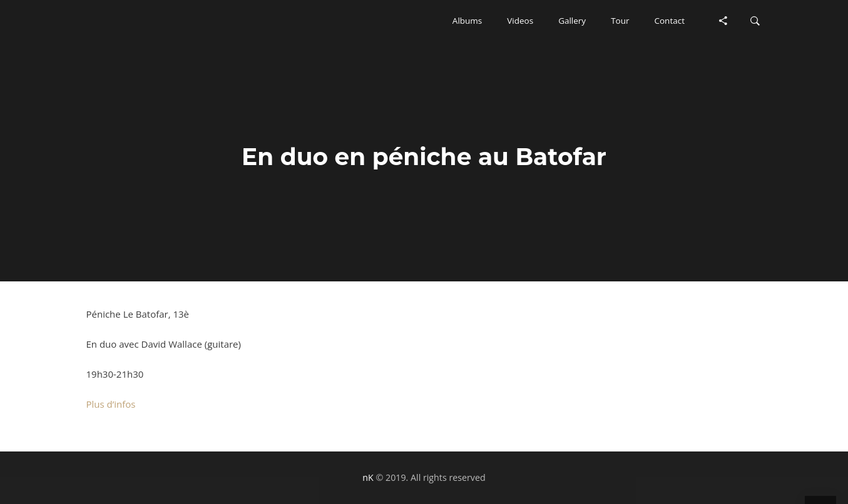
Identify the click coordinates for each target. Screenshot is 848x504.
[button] (467, 21)
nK (368, 477)
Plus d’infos (111, 404)
